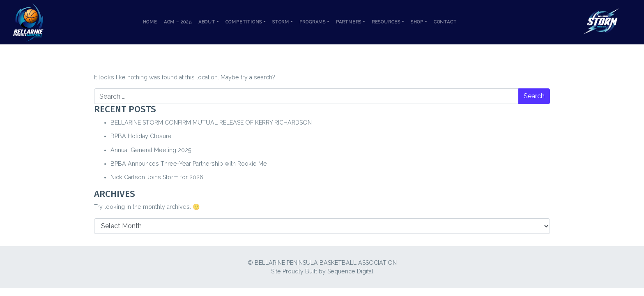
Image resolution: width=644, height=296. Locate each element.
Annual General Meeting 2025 (151, 150)
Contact (445, 22)
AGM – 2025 (178, 22)
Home (150, 22)
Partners (349, 22)
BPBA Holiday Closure (141, 136)
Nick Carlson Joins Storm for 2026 (157, 177)
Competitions (244, 22)
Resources (386, 22)
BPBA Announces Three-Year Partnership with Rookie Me (189, 164)
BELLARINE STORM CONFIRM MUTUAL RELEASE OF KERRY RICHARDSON (211, 123)
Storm (281, 22)
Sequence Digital (350, 271)
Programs (313, 22)
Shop (417, 22)
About (207, 22)
